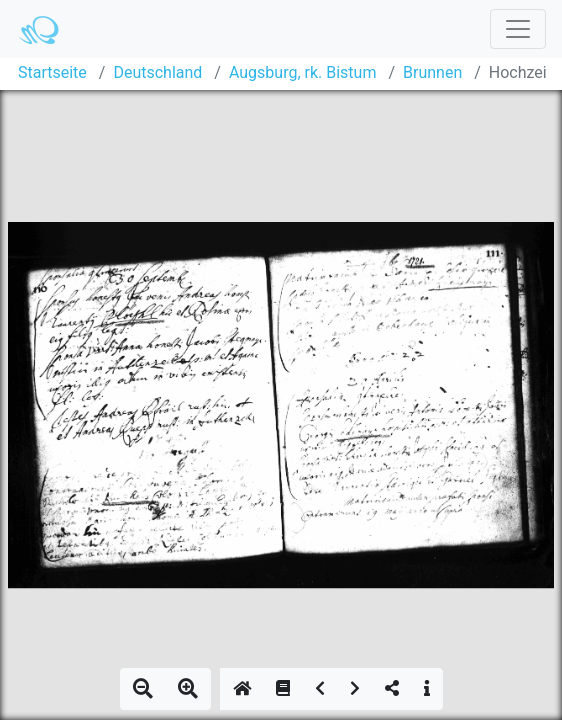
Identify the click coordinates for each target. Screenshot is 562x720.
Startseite (52, 72)
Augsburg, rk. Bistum (303, 72)
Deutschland (157, 72)
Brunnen (432, 72)
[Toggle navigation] (518, 29)
